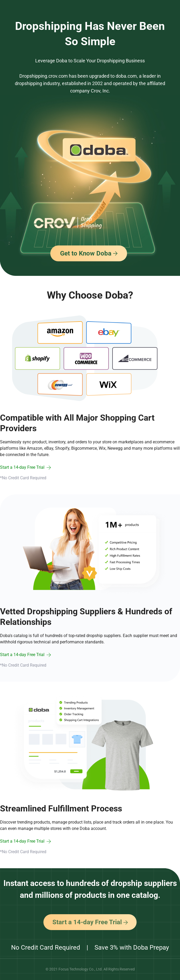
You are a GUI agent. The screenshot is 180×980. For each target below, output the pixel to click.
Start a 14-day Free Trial (90, 922)
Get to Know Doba (89, 253)
